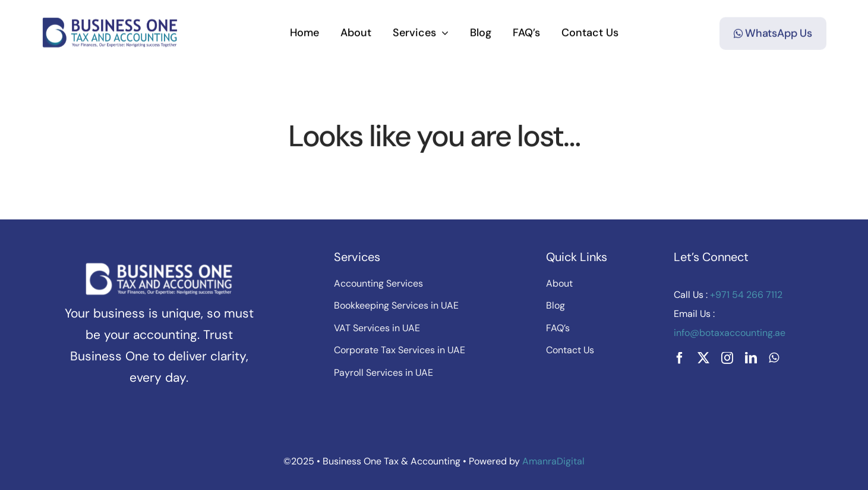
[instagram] (727, 358)
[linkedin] (751, 358)
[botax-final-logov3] (110, 21)
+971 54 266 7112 (745, 295)
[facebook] (680, 358)
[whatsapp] (774, 358)
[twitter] (703, 358)
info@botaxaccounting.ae (730, 333)
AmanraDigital (553, 461)
